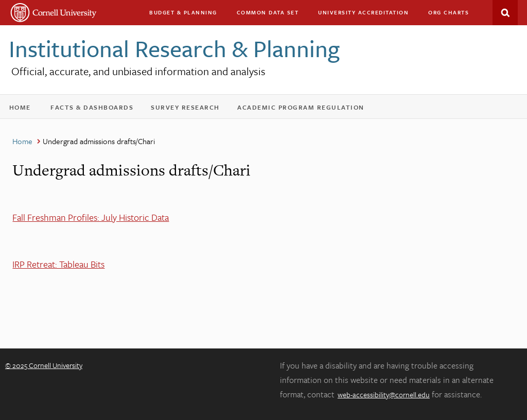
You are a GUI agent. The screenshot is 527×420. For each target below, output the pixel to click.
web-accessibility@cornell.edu (384, 395)
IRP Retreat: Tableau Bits (58, 264)
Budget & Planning (183, 12)
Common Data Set (268, 12)
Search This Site (505, 13)
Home (24, 109)
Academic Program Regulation (305, 109)
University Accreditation (368, 15)
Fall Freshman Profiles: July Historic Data (91, 217)
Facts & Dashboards (96, 109)
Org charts (449, 12)
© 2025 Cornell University (44, 365)
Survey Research (190, 109)
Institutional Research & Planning (174, 48)
